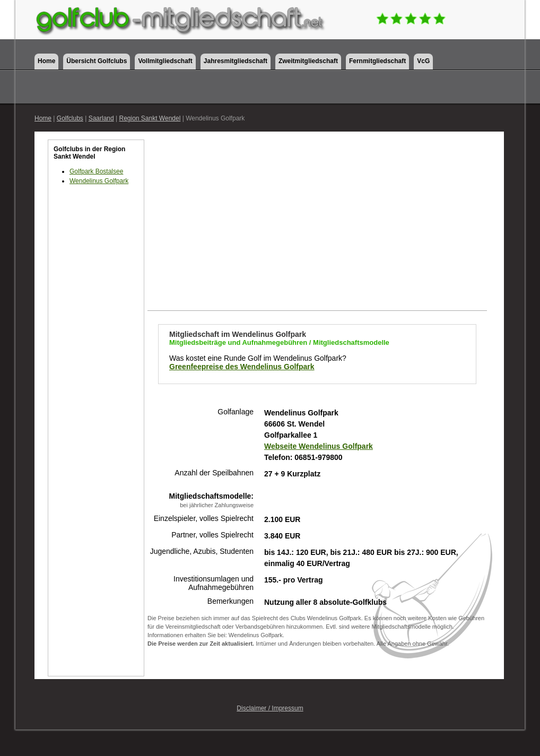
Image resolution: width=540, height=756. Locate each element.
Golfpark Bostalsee (96, 171)
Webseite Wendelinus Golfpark (319, 446)
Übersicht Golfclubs (97, 61)
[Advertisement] (96, 377)
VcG (423, 61)
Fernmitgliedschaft (377, 61)
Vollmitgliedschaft (165, 61)
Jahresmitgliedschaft (236, 61)
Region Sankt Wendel (150, 118)
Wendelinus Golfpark (99, 181)
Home (46, 61)
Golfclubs (70, 118)
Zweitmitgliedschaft (308, 61)
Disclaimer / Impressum (270, 708)
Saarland (101, 118)
